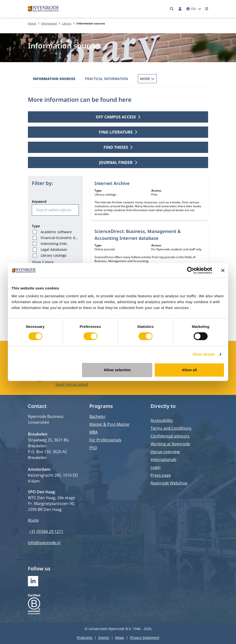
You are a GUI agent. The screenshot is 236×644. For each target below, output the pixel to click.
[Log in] (180, 9)
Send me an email (72, 384)
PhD (93, 448)
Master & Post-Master (110, 424)
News (120, 638)
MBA (94, 432)
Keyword (39, 201)
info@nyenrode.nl (44, 543)
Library (67, 23)
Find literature (118, 132)
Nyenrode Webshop (169, 483)
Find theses (118, 147)
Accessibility (162, 420)
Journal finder (118, 162)
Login (156, 467)
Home (32, 23)
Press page (161, 475)
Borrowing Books (155, 79)
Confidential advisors (170, 436)
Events (104, 638)
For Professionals (105, 440)
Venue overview (165, 452)
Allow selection (117, 370)
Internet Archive (112, 183)
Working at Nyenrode (170, 444)
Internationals (164, 460)
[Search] (172, 9)
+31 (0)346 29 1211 (46, 531)
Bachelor (98, 416)
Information (49, 23)
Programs (85, 638)
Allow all (189, 370)
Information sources (54, 79)
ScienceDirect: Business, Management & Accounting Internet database (138, 235)
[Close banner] (223, 270)
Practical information (106, 79)
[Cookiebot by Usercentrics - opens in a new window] (191, 270)
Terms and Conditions (171, 428)
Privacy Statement (145, 638)
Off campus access (118, 117)
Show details (204, 354)
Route (33, 520)
